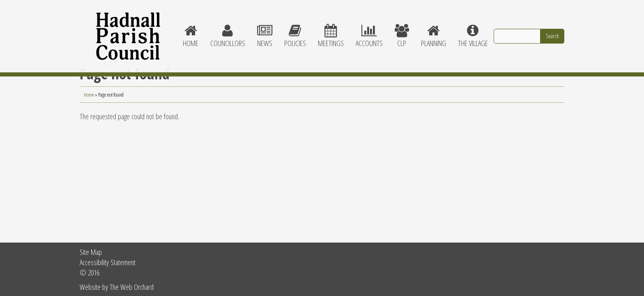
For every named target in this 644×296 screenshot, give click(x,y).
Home (190, 29)
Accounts (369, 29)
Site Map (91, 252)
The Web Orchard (132, 287)
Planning (433, 29)
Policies (295, 29)
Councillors (228, 29)
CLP (402, 29)
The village (473, 29)
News (264, 29)
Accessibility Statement (108, 262)
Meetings (331, 29)
